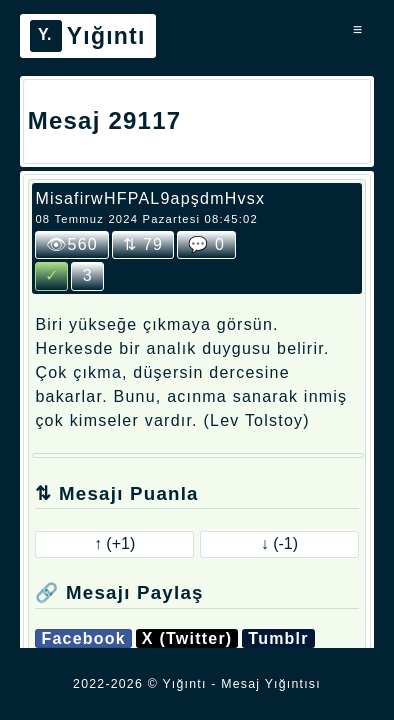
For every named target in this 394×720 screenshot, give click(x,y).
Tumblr (278, 638)
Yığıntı (88, 36)
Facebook (83, 638)
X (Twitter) (187, 638)
